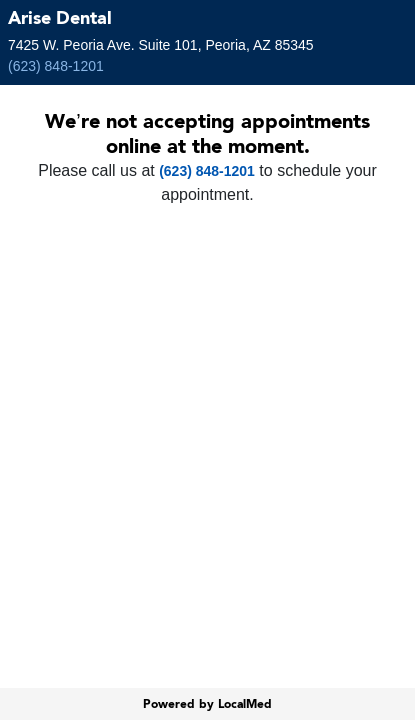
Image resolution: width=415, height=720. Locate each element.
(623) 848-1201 (56, 66)
